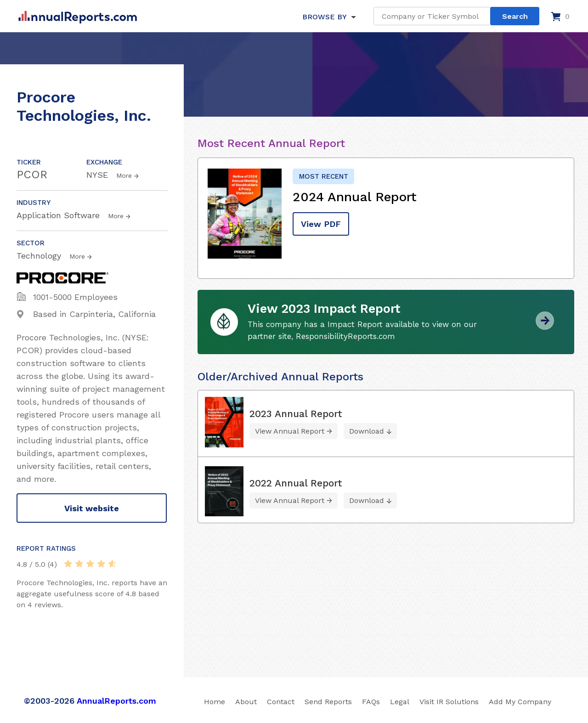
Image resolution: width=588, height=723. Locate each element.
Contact (281, 702)
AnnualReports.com (116, 701)
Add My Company (520, 702)
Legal (400, 702)
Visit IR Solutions (449, 702)
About (246, 702)
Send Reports (328, 702)
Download (367, 431)
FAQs (371, 702)
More (124, 175)
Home (215, 702)
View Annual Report (290, 431)
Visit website (92, 508)
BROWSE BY (324, 17)
